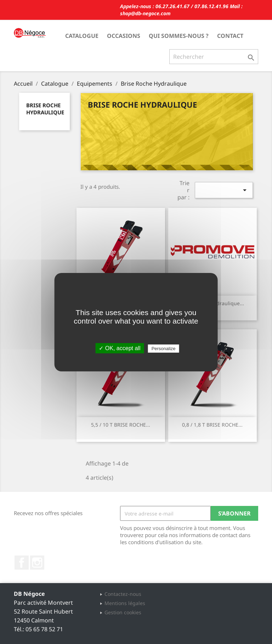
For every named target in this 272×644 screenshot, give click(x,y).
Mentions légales (125, 603)
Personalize (164, 349)
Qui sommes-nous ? (179, 36)
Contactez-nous (123, 594)
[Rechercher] (214, 57)
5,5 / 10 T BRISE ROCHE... (121, 425)
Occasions (124, 36)
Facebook (22, 563)
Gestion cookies (123, 612)
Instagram (37, 563)
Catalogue (82, 36)
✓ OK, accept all (120, 348)
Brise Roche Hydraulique (45, 109)
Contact (230, 36)
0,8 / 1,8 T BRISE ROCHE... (212, 425)
